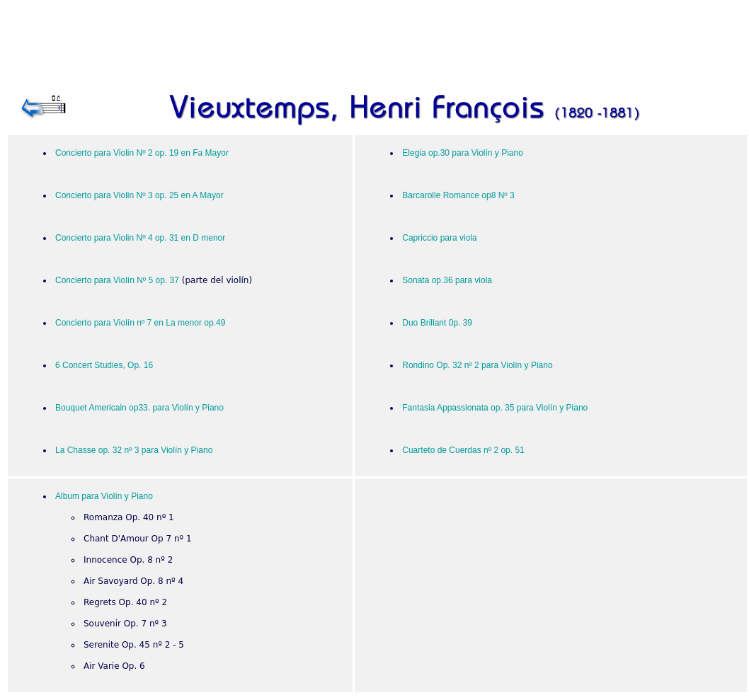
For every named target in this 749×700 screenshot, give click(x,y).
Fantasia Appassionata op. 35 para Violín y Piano (495, 408)
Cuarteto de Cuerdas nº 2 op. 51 (463, 450)
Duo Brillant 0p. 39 (437, 323)
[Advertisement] (377, 47)
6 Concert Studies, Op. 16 (104, 365)
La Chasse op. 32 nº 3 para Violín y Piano (134, 450)
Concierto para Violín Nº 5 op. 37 (117, 280)
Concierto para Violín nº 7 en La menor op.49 (140, 323)
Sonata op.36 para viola (447, 280)
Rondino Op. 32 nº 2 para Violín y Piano (477, 365)
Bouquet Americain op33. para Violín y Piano (139, 408)
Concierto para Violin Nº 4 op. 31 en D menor (140, 238)
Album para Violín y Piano (104, 496)
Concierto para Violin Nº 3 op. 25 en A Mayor (139, 195)
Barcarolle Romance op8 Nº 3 (458, 195)
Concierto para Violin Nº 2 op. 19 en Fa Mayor (142, 153)
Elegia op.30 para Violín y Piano (463, 153)
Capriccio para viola (439, 238)
